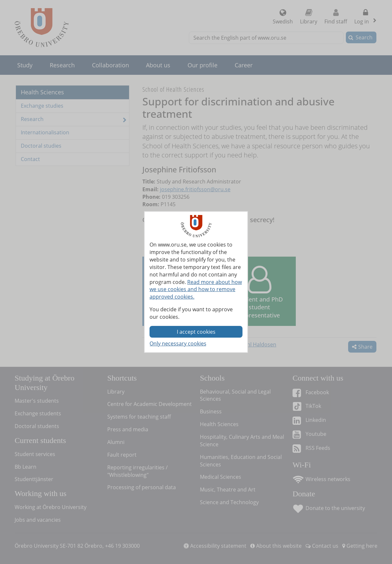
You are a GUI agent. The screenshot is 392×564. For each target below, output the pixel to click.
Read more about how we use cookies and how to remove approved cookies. (196, 289)
